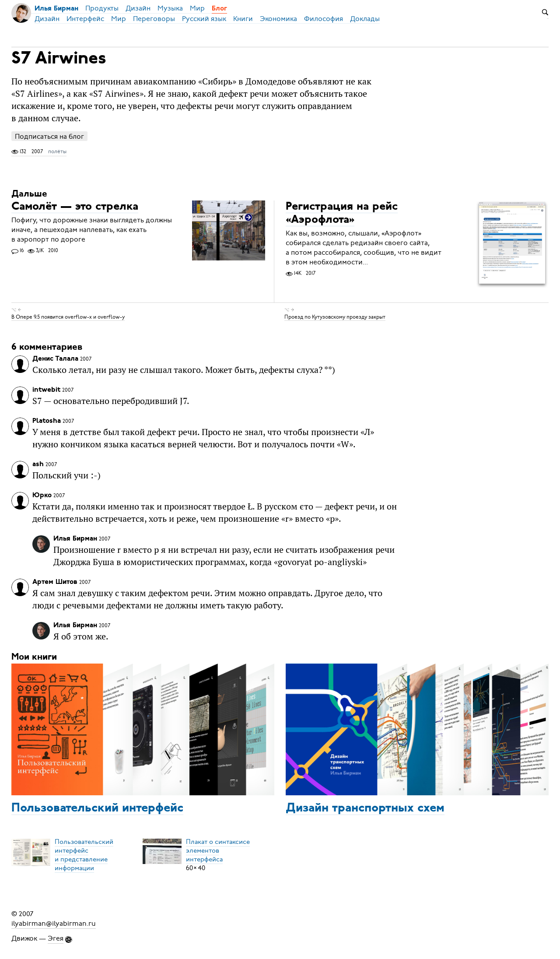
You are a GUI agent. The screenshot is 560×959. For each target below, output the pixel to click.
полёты (57, 151)
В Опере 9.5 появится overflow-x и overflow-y (68, 317)
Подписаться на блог (49, 136)
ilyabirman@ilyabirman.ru (54, 924)
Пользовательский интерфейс (97, 808)
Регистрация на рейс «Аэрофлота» (342, 213)
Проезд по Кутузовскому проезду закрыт (335, 317)
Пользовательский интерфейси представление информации (84, 855)
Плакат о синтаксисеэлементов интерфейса (218, 850)
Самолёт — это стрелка (75, 207)
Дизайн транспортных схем (365, 808)
